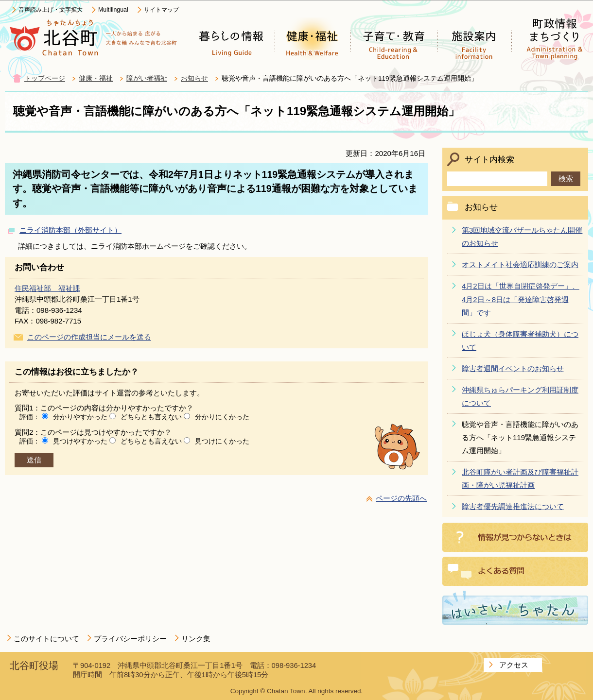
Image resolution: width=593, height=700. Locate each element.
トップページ (45, 78)
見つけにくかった (222, 441)
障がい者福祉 (147, 78)
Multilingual (113, 10)
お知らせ (194, 78)
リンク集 (196, 639)
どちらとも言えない (151, 417)
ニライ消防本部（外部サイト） (70, 230)
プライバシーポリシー (130, 639)
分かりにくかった (222, 417)
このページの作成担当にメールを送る (89, 337)
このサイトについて (46, 639)
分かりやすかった (80, 417)
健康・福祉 (96, 78)
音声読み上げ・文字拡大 (51, 10)
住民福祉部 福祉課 (47, 288)
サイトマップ (161, 10)
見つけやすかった (80, 441)
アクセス (514, 665)
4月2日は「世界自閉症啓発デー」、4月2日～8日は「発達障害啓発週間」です (521, 299)
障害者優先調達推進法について (513, 506)
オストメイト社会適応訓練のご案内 (520, 265)
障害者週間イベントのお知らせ (513, 368)
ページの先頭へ (401, 498)
